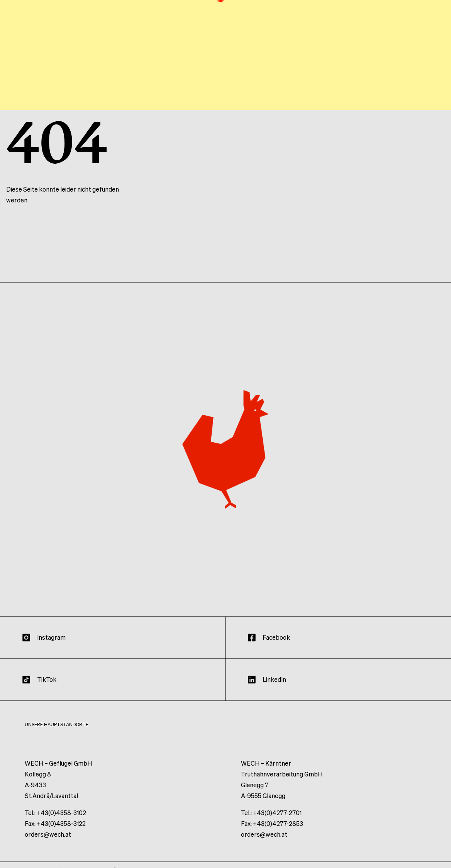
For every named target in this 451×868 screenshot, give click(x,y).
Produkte (352, 53)
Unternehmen (297, 53)
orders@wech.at (48, 842)
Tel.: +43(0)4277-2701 (271, 821)
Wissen (394, 53)
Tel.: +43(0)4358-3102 (55, 821)
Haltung (245, 53)
